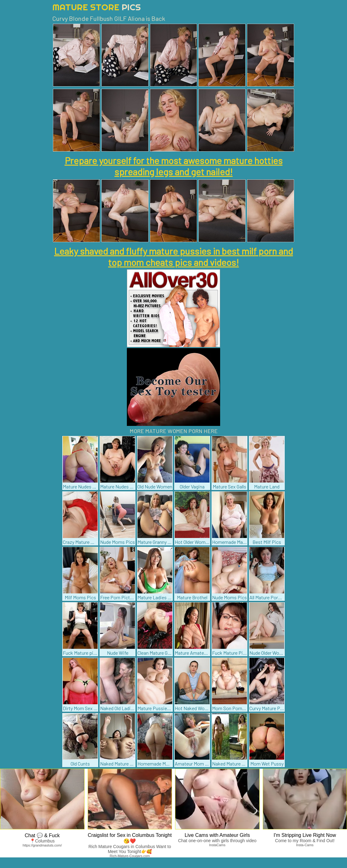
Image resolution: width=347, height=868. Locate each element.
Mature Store (97, 7)
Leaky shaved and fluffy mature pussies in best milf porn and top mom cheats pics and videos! (173, 257)
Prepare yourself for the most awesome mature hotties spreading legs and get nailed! (174, 166)
